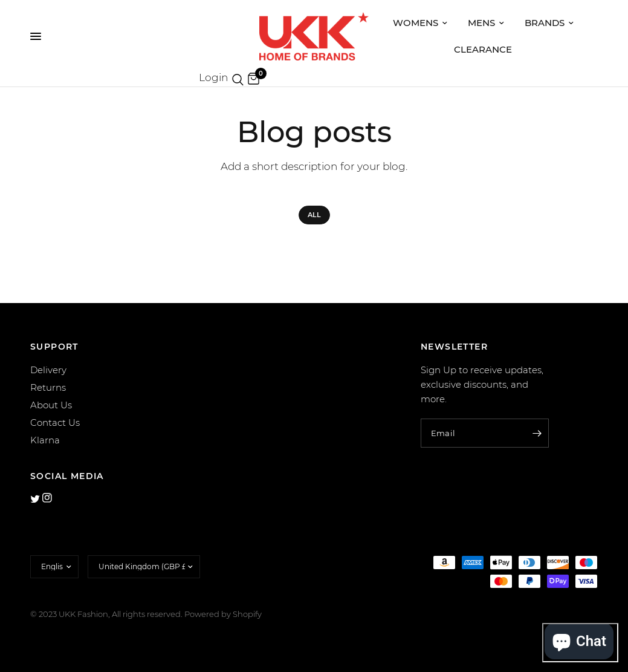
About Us (51, 405)
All (314, 215)
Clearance (483, 49)
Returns (48, 387)
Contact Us (55, 422)
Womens (420, 23)
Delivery (48, 370)
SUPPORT (54, 347)
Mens (486, 23)
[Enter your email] (537, 433)
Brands (549, 23)
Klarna (45, 440)
